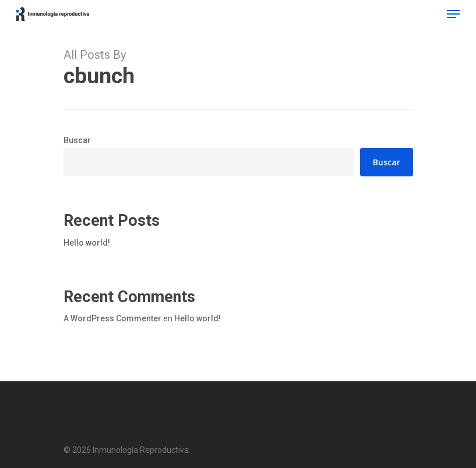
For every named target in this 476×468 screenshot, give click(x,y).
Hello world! (87, 243)
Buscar (77, 140)
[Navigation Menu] (453, 14)
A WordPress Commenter (112, 318)
